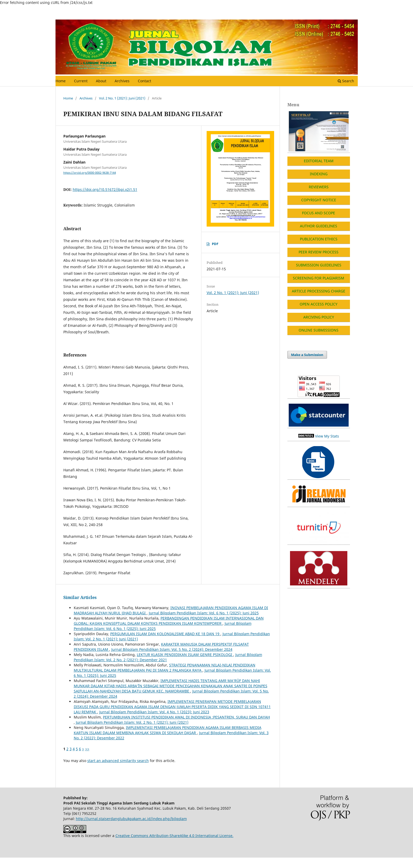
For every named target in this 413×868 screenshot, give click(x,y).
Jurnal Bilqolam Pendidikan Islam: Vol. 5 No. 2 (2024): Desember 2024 (172, 649)
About (101, 81)
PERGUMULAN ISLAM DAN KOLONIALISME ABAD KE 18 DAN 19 (165, 634)
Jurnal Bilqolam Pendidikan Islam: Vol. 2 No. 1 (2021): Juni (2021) (132, 722)
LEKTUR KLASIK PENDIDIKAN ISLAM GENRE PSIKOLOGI (185, 655)
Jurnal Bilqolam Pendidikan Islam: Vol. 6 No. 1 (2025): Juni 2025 (204, 613)
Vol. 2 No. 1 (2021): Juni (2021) (122, 98)
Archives (122, 81)
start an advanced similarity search (118, 761)
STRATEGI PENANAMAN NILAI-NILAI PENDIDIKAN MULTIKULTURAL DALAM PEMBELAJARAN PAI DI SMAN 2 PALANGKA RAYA (165, 668)
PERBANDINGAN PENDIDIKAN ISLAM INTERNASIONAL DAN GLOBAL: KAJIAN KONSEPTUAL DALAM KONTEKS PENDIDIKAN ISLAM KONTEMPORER (169, 621)
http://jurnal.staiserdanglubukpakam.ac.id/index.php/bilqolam (131, 819)
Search (346, 81)
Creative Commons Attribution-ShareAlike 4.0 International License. (174, 836)
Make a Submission (307, 355)
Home (61, 81)
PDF (215, 244)
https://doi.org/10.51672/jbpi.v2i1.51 (105, 189)
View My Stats (327, 436)
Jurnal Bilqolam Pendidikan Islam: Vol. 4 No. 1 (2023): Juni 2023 (154, 712)
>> (87, 749)
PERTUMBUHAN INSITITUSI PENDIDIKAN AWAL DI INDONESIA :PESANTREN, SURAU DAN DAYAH (186, 717)
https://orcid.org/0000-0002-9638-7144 (90, 173)
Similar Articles (80, 597)
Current (81, 81)
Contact (144, 81)
